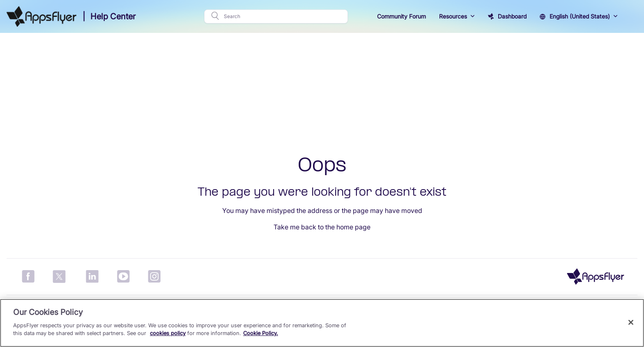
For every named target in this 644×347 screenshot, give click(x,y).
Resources (453, 16)
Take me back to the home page (322, 227)
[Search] (283, 16)
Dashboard (512, 16)
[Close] (631, 322)
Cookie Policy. (261, 333)
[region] (322, 323)
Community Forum (401, 16)
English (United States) (580, 16)
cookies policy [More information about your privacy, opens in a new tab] (168, 333)
